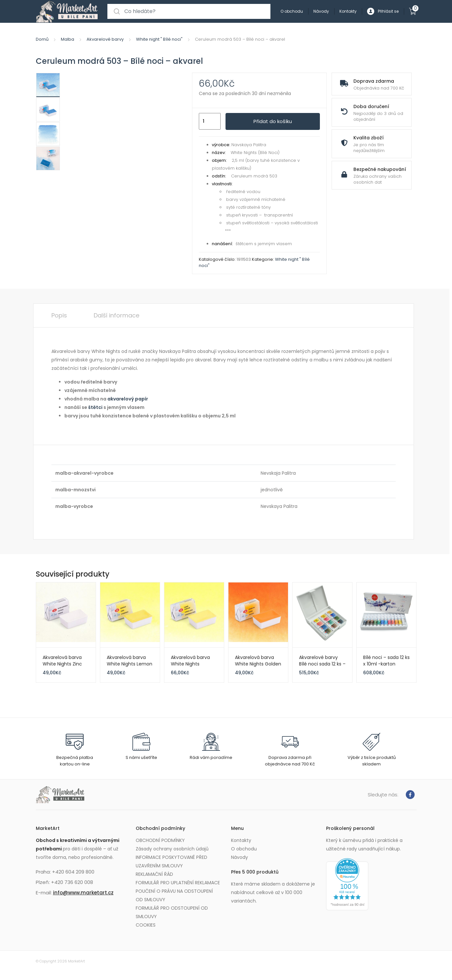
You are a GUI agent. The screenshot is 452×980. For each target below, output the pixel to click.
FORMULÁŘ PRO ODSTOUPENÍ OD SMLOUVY (172, 912)
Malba (68, 39)
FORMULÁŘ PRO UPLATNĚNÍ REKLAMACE (178, 883)
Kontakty (348, 11)
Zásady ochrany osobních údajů (172, 849)
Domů (42, 39)
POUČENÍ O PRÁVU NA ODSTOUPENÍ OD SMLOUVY (174, 895)
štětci (95, 407)
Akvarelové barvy (105, 39)
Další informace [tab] (116, 315)
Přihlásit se (383, 12)
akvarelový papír (128, 399)
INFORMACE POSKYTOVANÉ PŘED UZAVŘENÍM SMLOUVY (171, 861)
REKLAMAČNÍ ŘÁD (154, 874)
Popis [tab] (59, 315)
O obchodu (292, 11)
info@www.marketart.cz (83, 893)
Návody (321, 11)
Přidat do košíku (273, 121)
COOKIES (146, 925)
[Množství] (210, 121)
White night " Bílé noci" (159, 39)
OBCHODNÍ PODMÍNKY (160, 840)
